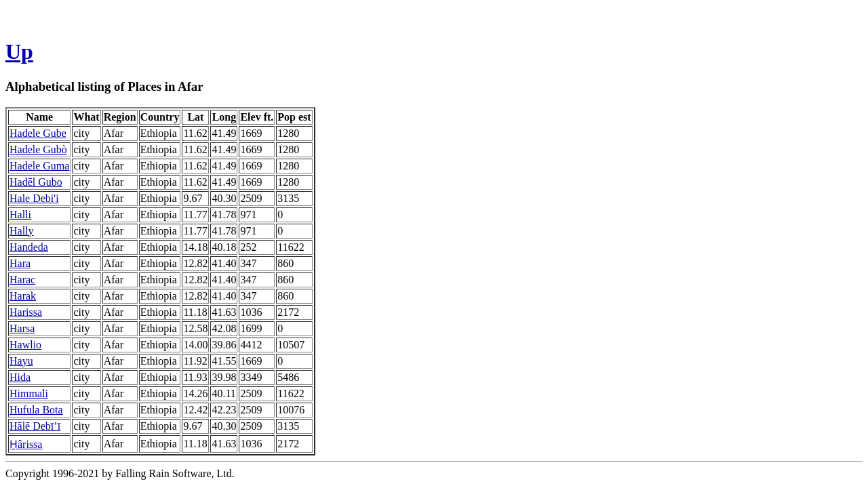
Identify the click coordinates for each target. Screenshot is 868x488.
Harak (23, 296)
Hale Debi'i (34, 198)
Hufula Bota (36, 410)
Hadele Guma (39, 166)
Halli (20, 215)
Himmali (29, 393)
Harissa (26, 312)
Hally (22, 231)
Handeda (29, 247)
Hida (20, 377)
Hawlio (25, 345)
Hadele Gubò (38, 149)
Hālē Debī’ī (35, 426)
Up (19, 52)
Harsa (22, 328)
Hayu (21, 361)
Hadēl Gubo (36, 182)
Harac (22, 280)
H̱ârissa (26, 444)
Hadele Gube (38, 133)
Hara (20, 263)
